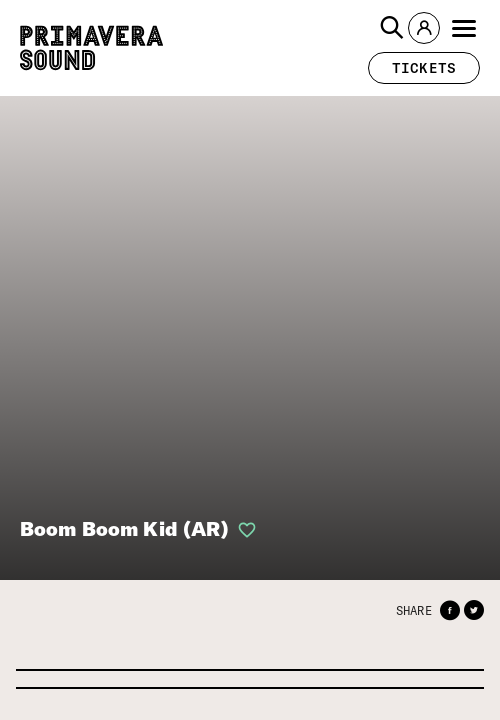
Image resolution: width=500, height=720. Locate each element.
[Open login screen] (243, 530)
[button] (392, 28)
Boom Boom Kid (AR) (124, 528)
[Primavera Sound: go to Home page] (91, 48)
